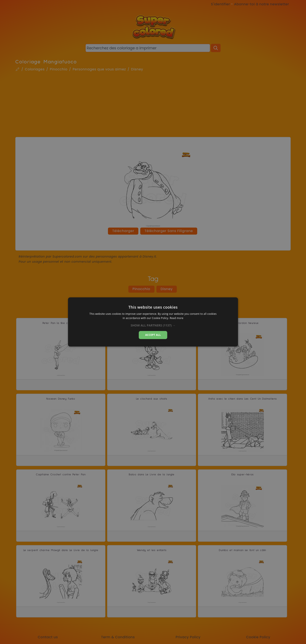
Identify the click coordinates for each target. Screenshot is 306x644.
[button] (153, 325)
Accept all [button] (153, 335)
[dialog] (153, 322)
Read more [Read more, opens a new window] (177, 318)
